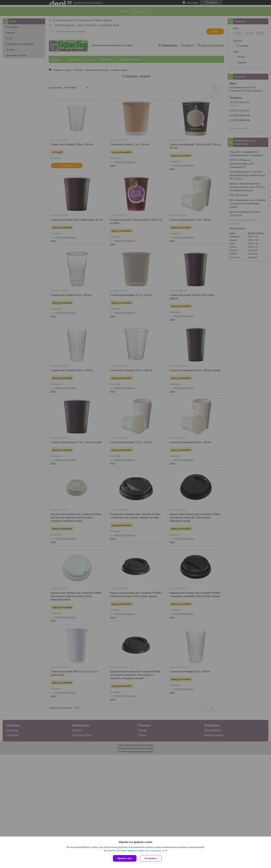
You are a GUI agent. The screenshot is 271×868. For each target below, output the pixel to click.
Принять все (125, 858)
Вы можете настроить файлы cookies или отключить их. (134, 851)
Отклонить (151, 858)
